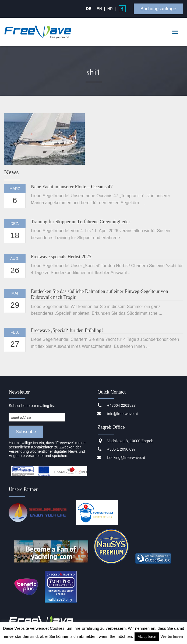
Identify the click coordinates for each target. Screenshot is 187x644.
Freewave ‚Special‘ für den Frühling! (67, 330)
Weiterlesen (172, 636)
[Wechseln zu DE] (89, 9)
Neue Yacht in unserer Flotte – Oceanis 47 (72, 187)
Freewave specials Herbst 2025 (61, 257)
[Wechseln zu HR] (110, 9)
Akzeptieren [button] (147, 637)
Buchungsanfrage (158, 9)
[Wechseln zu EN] (99, 9)
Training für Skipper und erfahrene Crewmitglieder (81, 222)
